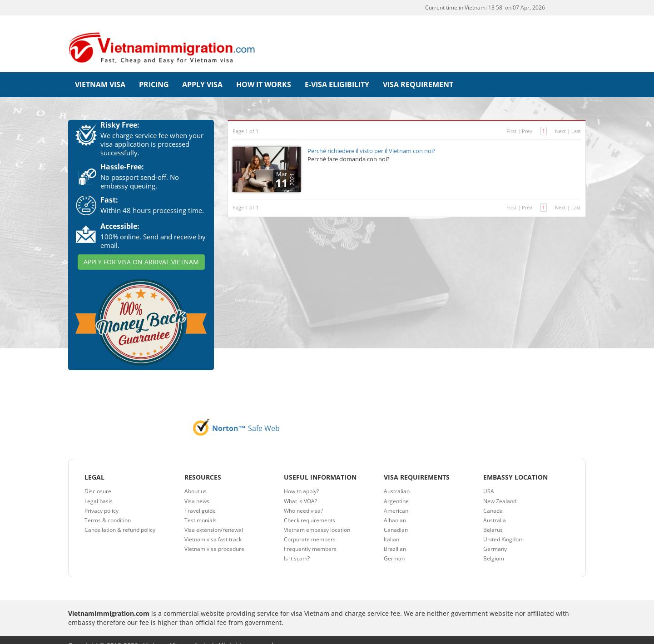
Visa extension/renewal (214, 519)
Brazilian (395, 538)
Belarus (493, 519)
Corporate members (310, 528)
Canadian (396, 519)
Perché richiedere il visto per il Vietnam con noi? (372, 140)
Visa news (197, 490)
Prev (527, 120)
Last (576, 120)
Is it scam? (297, 547)
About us (196, 480)
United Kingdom (503, 528)
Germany (495, 538)
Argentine (396, 490)
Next (560, 120)
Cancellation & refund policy (120, 519)
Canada (493, 500)
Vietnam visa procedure (214, 538)
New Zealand (500, 490)
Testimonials (201, 509)
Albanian (395, 509)
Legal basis (99, 490)
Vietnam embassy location (317, 519)
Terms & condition (108, 509)
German (394, 547)
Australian (397, 480)
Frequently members (310, 538)
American (396, 500)
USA (489, 480)
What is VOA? (300, 490)
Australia (495, 509)
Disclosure (98, 480)
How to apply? (301, 480)
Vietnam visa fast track (213, 528)
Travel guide (200, 500)
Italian (391, 528)
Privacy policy (102, 500)
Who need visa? (303, 500)
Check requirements (310, 509)
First (511, 120)
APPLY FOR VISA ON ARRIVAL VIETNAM (141, 251)
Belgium (494, 547)
